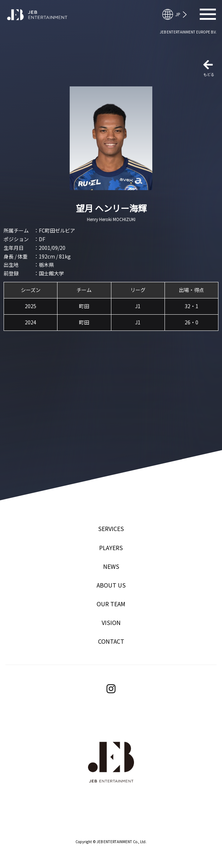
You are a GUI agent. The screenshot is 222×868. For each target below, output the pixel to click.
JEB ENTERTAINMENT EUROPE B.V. (188, 32)
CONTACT (111, 641)
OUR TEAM (111, 604)
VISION (111, 622)
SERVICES (111, 529)
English (178, 14)
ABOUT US (111, 585)
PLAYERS (111, 548)
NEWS (111, 566)
